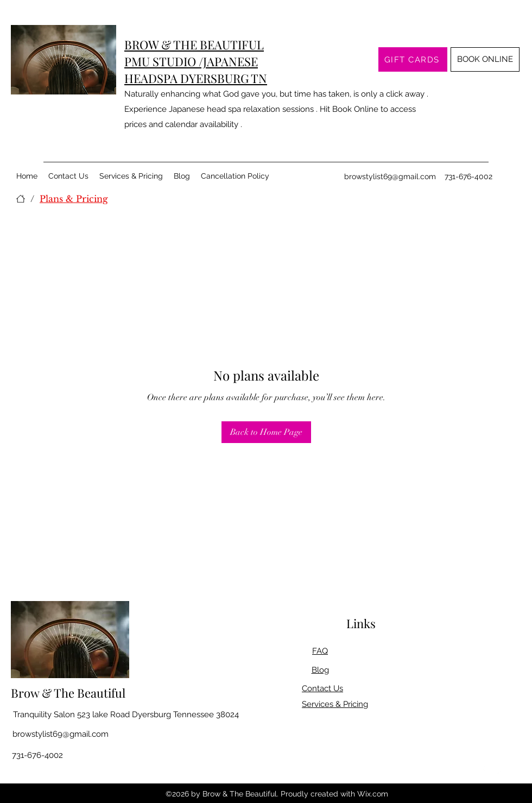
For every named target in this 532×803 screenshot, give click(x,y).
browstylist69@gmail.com (390, 176)
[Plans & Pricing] (74, 199)
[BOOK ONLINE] (485, 59)
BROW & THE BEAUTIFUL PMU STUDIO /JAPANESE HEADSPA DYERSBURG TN (196, 61)
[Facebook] (483, 770)
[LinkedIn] (516, 770)
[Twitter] (499, 770)
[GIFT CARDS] (413, 59)
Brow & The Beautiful (68, 693)
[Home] (21, 199)
